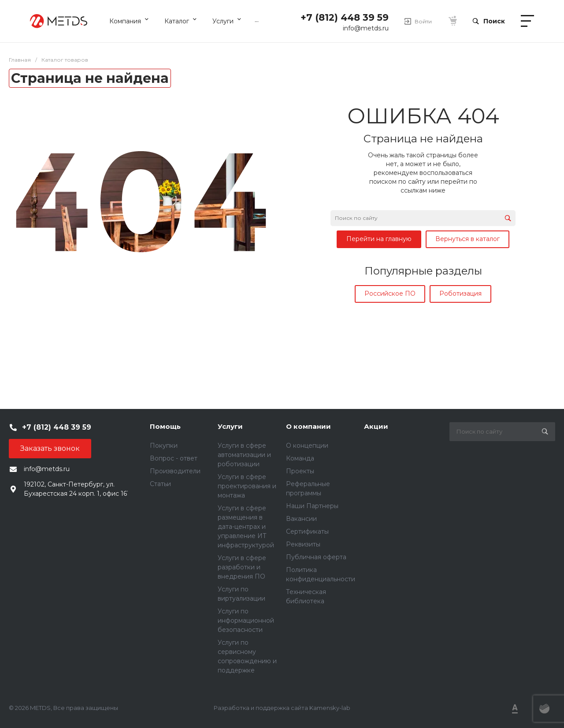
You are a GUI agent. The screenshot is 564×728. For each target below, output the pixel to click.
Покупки (164, 446)
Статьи (160, 484)
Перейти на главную (379, 239)
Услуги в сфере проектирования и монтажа (247, 486)
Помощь (165, 426)
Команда (300, 458)
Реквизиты (303, 544)
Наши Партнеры (312, 506)
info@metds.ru (366, 28)
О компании (308, 426)
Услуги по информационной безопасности (246, 620)
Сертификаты (307, 531)
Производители (175, 471)
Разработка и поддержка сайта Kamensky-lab (282, 708)
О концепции (307, 446)
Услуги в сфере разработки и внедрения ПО (242, 567)
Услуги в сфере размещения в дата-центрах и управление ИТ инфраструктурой (246, 527)
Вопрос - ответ (174, 458)
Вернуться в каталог (468, 239)
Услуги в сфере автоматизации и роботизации (244, 455)
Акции (376, 426)
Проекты (300, 471)
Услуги (230, 426)
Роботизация (460, 293)
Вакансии (301, 519)
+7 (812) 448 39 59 (345, 17)
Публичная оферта (316, 557)
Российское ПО (390, 293)
